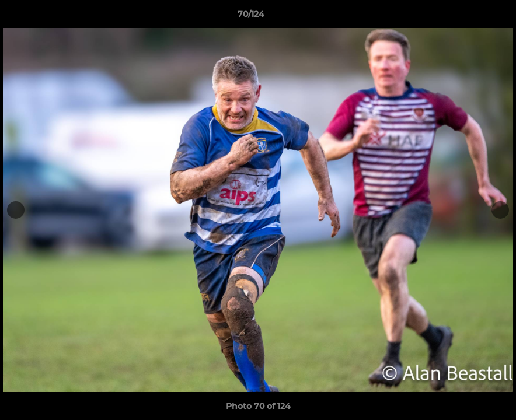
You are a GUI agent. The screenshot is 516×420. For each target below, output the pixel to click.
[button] (467, 17)
